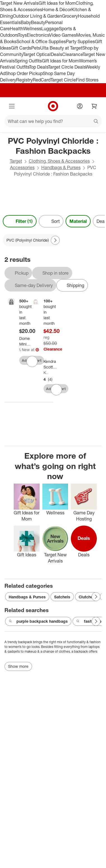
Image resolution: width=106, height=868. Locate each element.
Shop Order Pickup (24, 73)
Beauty (38, 22)
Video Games (63, 35)
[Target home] (53, 106)
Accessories (22, 167)
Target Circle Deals (67, 67)
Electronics (38, 35)
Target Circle (63, 80)
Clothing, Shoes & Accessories (59, 161)
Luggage (50, 29)
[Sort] (51, 221)
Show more (18, 666)
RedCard (42, 80)
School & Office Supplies (41, 41)
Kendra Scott (46, 373)
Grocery (70, 16)
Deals (56, 54)
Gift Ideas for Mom (57, 3)
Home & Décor (57, 10)
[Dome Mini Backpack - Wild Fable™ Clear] (28, 341)
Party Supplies (80, 41)
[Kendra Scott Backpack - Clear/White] (54, 364)
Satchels (62, 597)
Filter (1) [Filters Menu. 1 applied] (20, 221)
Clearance (72, 54)
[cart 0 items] (94, 106)
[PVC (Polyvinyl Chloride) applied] (32, 240)
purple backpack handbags (38, 621)
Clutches (87, 597)
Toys (22, 35)
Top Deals (38, 67)
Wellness (32, 29)
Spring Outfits (28, 61)
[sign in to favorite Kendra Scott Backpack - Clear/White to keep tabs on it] (56, 390)
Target (16, 161)
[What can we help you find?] (53, 121)
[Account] (80, 106)
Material (78, 221)
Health (16, 29)
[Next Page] (55, 240)
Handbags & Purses (61, 167)
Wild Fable (20, 350)
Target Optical (37, 54)
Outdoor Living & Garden (37, 16)
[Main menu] (12, 106)
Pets (36, 48)
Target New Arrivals (19, 3)
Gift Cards (21, 48)
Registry (24, 80)
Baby (26, 22)
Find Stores (87, 80)
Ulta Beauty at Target (61, 48)
